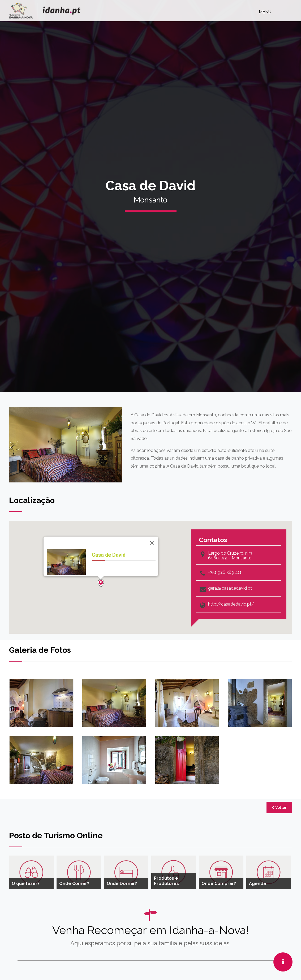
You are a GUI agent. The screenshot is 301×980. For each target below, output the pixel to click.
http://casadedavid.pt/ (231, 604)
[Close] (152, 543)
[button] (101, 583)
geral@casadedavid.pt (230, 588)
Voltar (279, 808)
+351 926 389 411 (225, 572)
